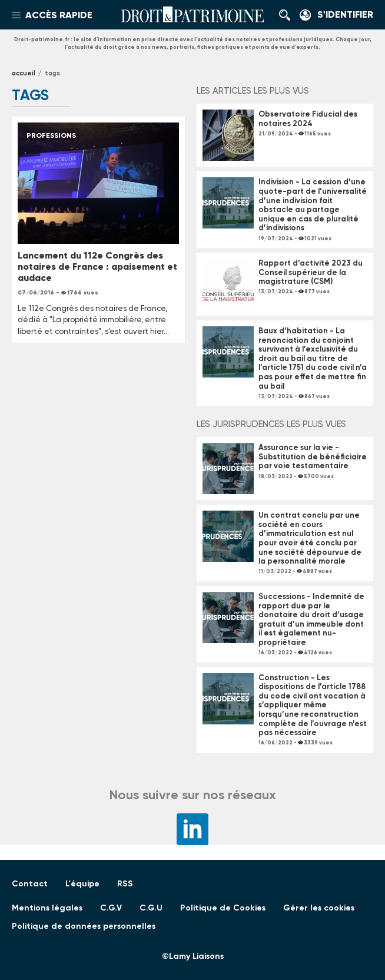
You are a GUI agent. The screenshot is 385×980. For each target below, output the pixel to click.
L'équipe (82, 884)
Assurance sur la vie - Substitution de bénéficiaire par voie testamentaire (313, 456)
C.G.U (151, 908)
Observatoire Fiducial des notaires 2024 (308, 119)
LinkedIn (192, 829)
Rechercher (288, 15)
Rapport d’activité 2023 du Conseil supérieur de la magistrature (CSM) (311, 272)
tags (52, 73)
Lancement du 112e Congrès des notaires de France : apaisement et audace (97, 266)
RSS (125, 884)
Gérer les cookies (319, 908)
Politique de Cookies (223, 908)
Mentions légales (47, 908)
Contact (30, 884)
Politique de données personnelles (84, 926)
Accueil (24, 73)
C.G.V (111, 908)
